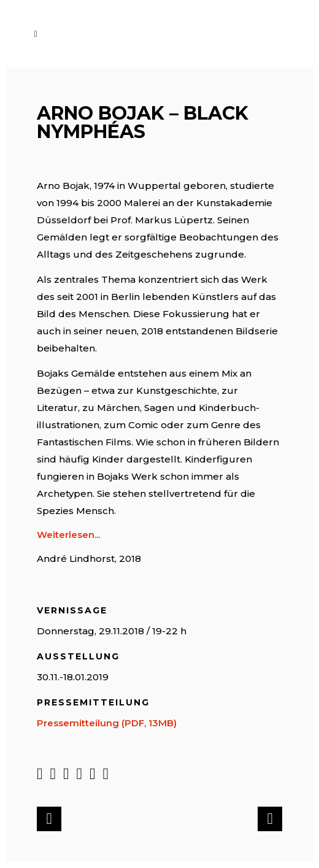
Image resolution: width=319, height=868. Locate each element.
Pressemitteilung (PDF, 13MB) (107, 723)
